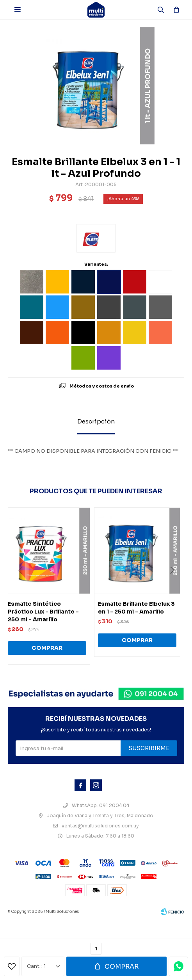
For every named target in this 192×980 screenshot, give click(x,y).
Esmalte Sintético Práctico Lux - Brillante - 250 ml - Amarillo (43, 612)
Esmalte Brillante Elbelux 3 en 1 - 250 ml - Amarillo (136, 608)
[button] (175, 586)
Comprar (122, 967)
